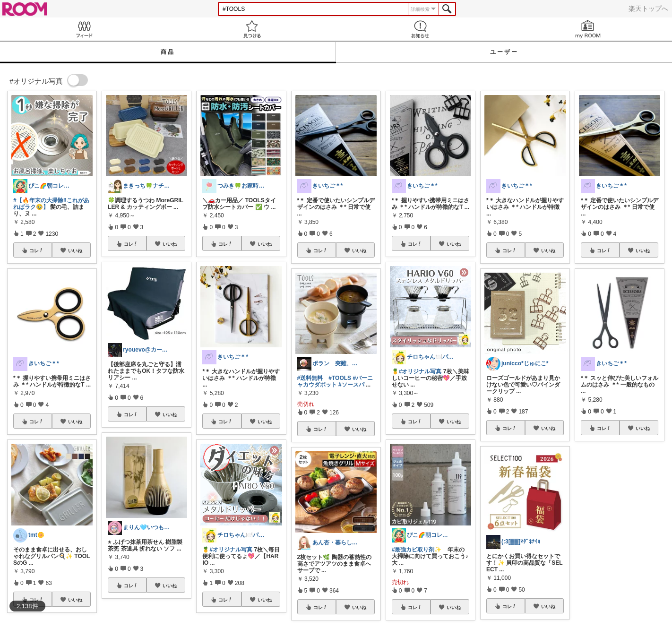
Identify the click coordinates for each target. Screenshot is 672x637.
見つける (252, 29)
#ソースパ (351, 385)
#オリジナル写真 (231, 550)
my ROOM (588, 29)
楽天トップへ (648, 9)
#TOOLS (340, 378)
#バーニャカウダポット (335, 381)
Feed (84, 29)
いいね (75, 250)
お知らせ (420, 29)
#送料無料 (310, 378)
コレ (36, 250)
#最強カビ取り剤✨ (417, 550)
